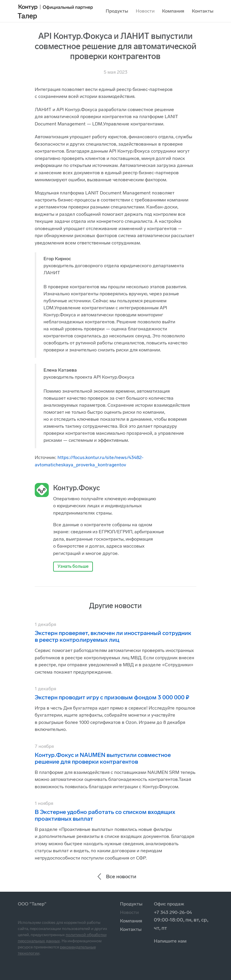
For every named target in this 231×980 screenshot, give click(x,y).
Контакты (203, 11)
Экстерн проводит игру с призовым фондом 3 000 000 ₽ (112, 697)
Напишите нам (170, 941)
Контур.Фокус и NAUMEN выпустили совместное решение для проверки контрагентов (103, 758)
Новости (145, 11)
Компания (173, 11)
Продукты (117, 11)
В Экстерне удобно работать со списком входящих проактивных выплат (105, 815)
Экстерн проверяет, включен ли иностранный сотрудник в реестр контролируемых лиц (113, 636)
